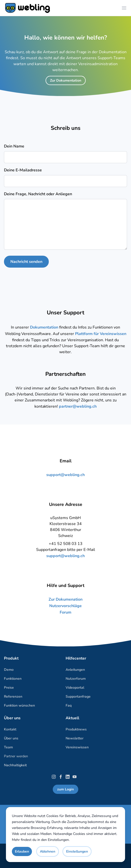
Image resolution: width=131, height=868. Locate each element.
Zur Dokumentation (66, 80)
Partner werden (16, 756)
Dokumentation (45, 327)
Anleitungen (75, 670)
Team (8, 747)
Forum (65, 612)
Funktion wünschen (19, 705)
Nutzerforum (76, 679)
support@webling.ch (65, 475)
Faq (69, 705)
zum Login (65, 789)
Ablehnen (48, 851)
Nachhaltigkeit (15, 765)
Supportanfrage (78, 697)
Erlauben (22, 851)
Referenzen (13, 697)
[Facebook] (61, 777)
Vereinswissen (77, 747)
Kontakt (10, 729)
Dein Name (14, 146)
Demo (9, 670)
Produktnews (76, 729)
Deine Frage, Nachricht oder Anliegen (38, 194)
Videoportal (75, 688)
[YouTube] (75, 777)
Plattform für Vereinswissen (101, 334)
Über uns (11, 738)
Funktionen (13, 679)
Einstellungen (58, 840)
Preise (9, 688)
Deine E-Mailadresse (23, 170)
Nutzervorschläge (65, 606)
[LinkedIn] (68, 777)
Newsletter (75, 738)
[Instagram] (54, 777)
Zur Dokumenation (65, 599)
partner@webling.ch (78, 406)
